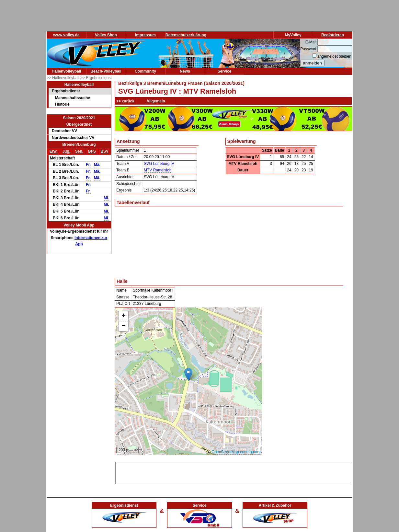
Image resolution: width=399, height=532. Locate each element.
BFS (92, 151)
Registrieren (333, 35)
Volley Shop (106, 35)
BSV (104, 151)
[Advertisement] (233, 472)
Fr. (88, 165)
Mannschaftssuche (73, 98)
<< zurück (125, 101)
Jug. (66, 151)
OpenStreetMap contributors (236, 452)
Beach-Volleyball (106, 71)
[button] (188, 374)
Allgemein (156, 101)
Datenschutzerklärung (186, 35)
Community (145, 71)
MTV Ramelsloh (158, 170)
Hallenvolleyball (67, 71)
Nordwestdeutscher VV (73, 138)
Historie (62, 104)
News (185, 71)
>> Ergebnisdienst (96, 78)
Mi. (106, 198)
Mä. (97, 165)
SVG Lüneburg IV (159, 164)
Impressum (145, 35)
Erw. (54, 151)
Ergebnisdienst (66, 91)
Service (225, 71)
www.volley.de (66, 35)
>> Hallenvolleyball (63, 78)
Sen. (79, 151)
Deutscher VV (64, 131)
